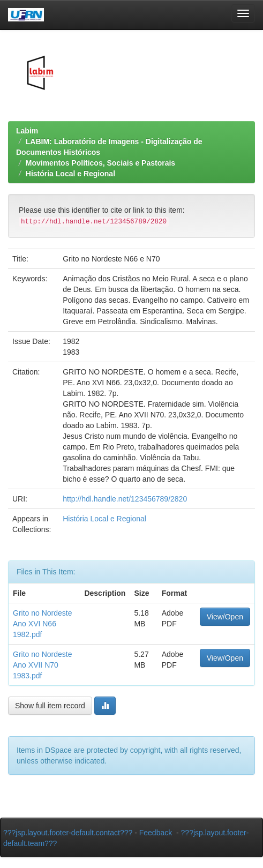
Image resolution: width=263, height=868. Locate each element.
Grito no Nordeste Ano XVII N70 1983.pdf (43, 665)
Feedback (156, 833)
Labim (27, 131)
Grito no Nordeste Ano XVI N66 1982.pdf (43, 624)
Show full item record (50, 706)
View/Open (225, 617)
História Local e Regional (70, 174)
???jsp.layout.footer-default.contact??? (68, 833)
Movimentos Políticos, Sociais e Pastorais (100, 163)
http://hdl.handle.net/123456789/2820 (125, 499)
